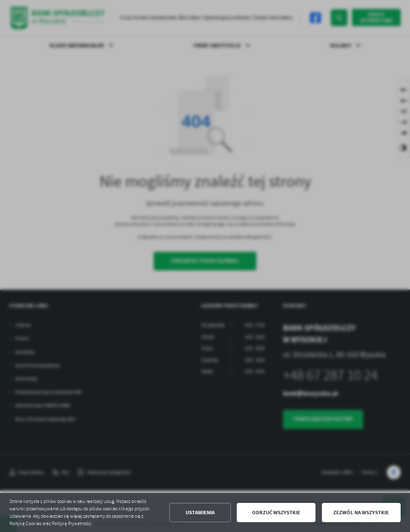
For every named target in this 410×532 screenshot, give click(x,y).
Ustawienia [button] (200, 513)
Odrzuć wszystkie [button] (276, 513)
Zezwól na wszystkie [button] (361, 513)
